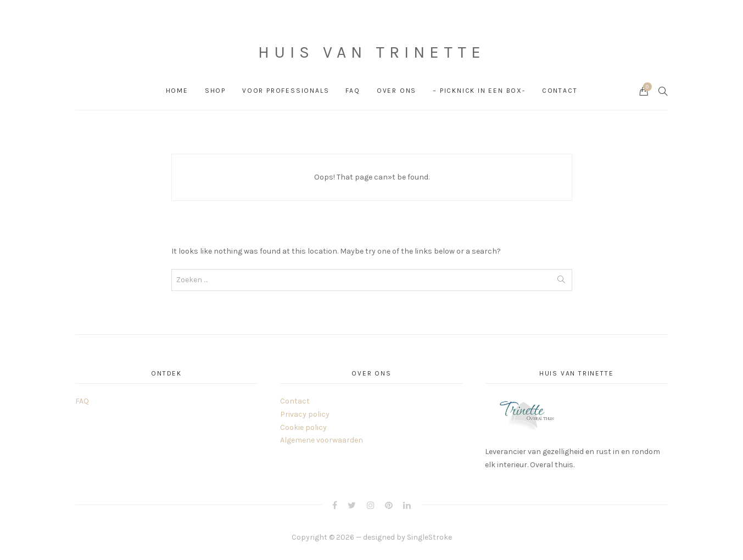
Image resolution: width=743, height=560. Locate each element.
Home (177, 91)
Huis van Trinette (372, 52)
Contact (560, 91)
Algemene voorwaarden (322, 440)
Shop (215, 91)
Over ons (396, 91)
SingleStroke (429, 537)
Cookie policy (303, 427)
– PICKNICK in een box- (479, 91)
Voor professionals (286, 91)
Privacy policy (305, 414)
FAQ (353, 91)
